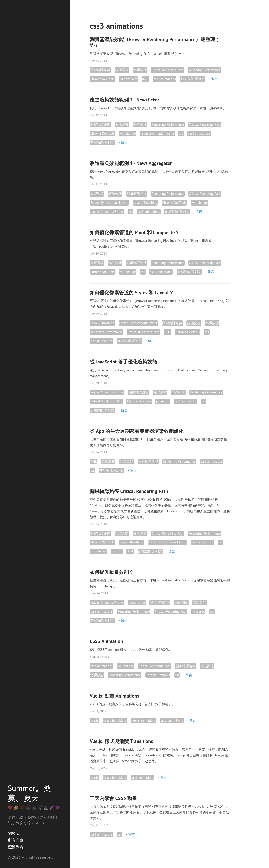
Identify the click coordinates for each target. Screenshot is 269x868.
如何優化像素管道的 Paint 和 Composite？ (135, 232)
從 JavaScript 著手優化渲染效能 (123, 362)
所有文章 (16, 840)
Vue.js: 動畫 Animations (115, 696)
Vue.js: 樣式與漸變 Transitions (121, 741)
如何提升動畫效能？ (112, 572)
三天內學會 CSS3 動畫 (113, 798)
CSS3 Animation (106, 641)
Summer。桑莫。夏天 (29, 793)
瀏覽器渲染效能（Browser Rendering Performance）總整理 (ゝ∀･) (156, 42)
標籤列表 (16, 847)
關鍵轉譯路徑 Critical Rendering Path (129, 491)
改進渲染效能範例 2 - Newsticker (124, 100)
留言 (215, 79)
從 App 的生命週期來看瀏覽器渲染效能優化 (137, 431)
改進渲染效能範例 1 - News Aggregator (131, 163)
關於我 (14, 833)
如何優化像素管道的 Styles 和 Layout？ (132, 293)
